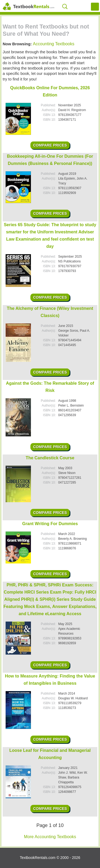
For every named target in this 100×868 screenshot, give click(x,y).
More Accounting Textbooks (50, 837)
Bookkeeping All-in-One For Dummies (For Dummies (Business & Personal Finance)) (50, 160)
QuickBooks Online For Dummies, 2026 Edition (50, 91)
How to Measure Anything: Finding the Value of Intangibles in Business (50, 680)
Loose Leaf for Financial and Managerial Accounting (50, 754)
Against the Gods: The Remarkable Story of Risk (50, 387)
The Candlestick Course (50, 458)
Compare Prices (50, 145)
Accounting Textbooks (53, 44)
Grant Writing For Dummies (50, 524)
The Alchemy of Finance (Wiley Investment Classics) (50, 312)
